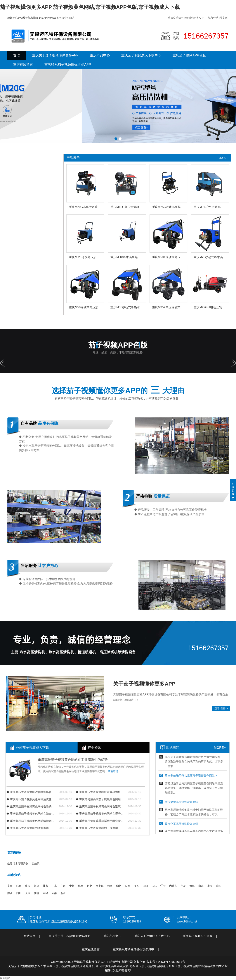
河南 (110, 886)
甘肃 (45, 886)
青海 (192, 886)
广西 (63, 886)
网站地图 (5, 978)
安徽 (10, 886)
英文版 (224, 18)
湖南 (128, 886)
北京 (19, 886)
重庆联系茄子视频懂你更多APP (186, 18)
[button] (116, 139)
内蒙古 (173, 886)
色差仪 (36, 863)
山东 (201, 886)
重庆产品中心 (100, 55)
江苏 (136, 886)
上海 (210, 886)
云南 (54, 893)
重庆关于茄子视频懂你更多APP (55, 55)
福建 (37, 886)
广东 (54, 886)
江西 (145, 886)
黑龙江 (100, 886)
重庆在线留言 (23, 65)
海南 (81, 886)
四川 (19, 893)
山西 (219, 886)
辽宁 (163, 886)
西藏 (45, 893)
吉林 (154, 886)
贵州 (72, 886)
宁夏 (183, 886)
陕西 (10, 893)
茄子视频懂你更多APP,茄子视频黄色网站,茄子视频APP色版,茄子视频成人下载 (90, 7)
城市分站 (213, 18)
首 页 (17, 55)
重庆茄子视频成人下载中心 (141, 55)
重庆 (28, 886)
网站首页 (29, 936)
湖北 (119, 886)
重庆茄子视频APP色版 (189, 55)
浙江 (63, 893)
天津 (28, 893)
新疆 (37, 893)
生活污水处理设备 (18, 863)
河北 (90, 886)
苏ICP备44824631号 (172, 962)
